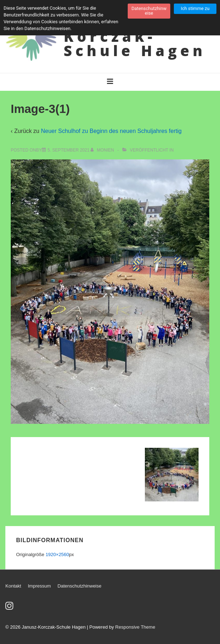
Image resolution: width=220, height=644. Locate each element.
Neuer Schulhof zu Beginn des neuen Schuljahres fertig (111, 131)
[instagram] (10, 608)
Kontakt (13, 586)
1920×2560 (57, 554)
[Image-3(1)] (69, 150)
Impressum (39, 586)
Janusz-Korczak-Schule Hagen (135, 36)
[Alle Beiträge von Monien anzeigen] (103, 150)
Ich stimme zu (195, 8)
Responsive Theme (135, 627)
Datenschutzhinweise (80, 586)
